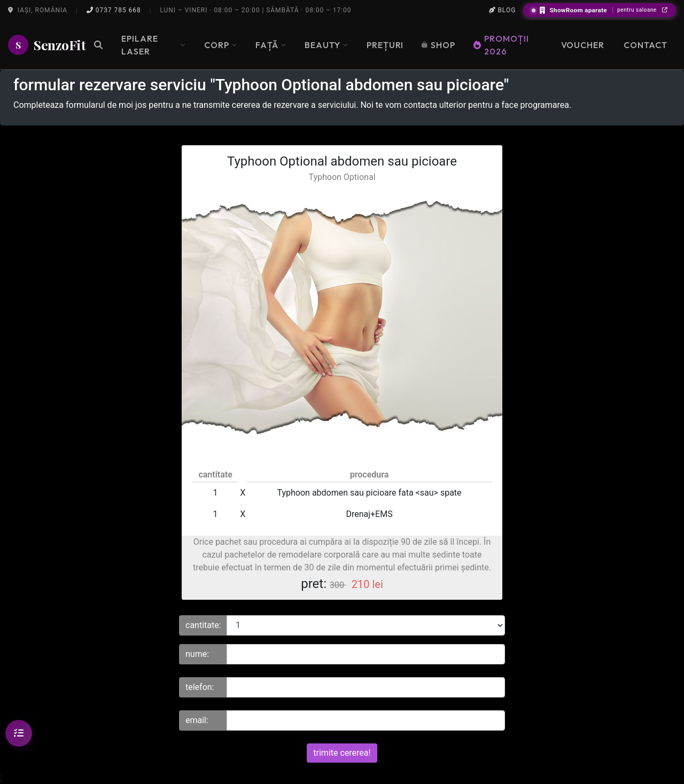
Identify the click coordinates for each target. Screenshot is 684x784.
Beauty (327, 45)
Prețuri (385, 45)
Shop (438, 45)
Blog (503, 10)
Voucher (583, 45)
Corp (221, 45)
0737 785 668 (114, 10)
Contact (646, 45)
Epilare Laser (154, 45)
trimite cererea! (342, 753)
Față (271, 45)
